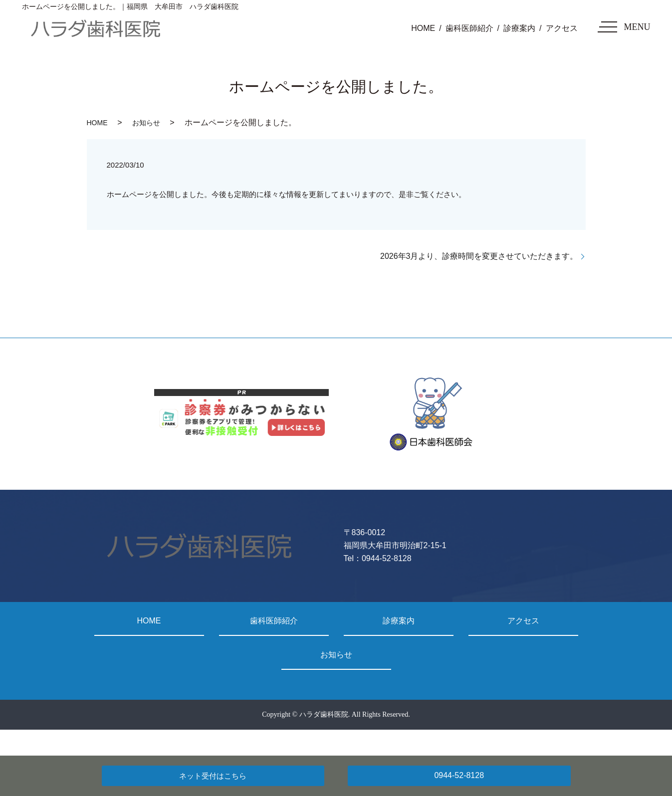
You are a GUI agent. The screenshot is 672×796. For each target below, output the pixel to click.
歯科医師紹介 (469, 28)
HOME (423, 28)
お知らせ (146, 123)
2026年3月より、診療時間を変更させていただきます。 (479, 256)
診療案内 (519, 28)
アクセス (562, 28)
